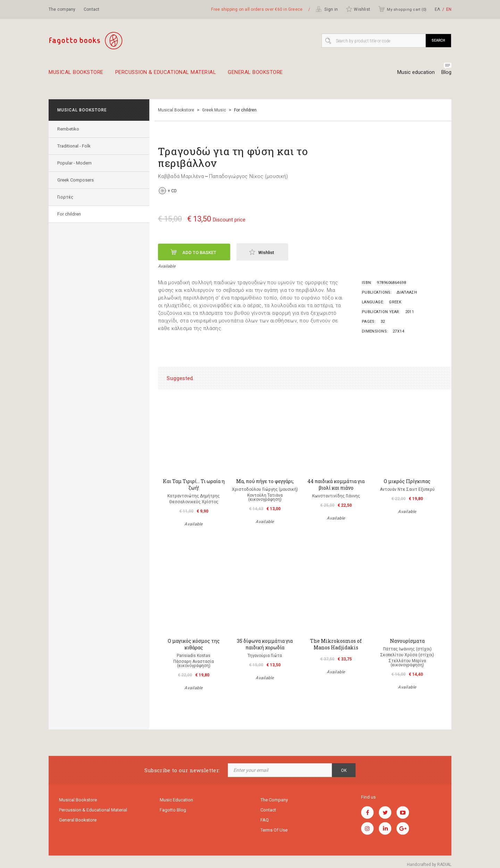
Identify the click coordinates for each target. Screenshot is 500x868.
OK (344, 770)
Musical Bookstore (76, 75)
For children (69, 214)
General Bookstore (255, 75)
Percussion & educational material (166, 75)
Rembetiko (68, 129)
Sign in (327, 9)
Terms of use (274, 830)
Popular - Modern (74, 163)
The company (62, 9)
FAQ (265, 820)
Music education (416, 72)
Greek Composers (76, 180)
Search (438, 40)
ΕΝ (449, 9)
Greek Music (214, 110)
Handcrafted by (429, 865)
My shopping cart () (402, 9)
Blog (446, 72)
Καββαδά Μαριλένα (181, 176)
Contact (92, 9)
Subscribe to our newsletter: (182, 770)
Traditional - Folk (74, 146)
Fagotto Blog (173, 810)
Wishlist (358, 9)
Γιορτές (65, 197)
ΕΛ (437, 9)
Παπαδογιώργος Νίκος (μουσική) (249, 176)
